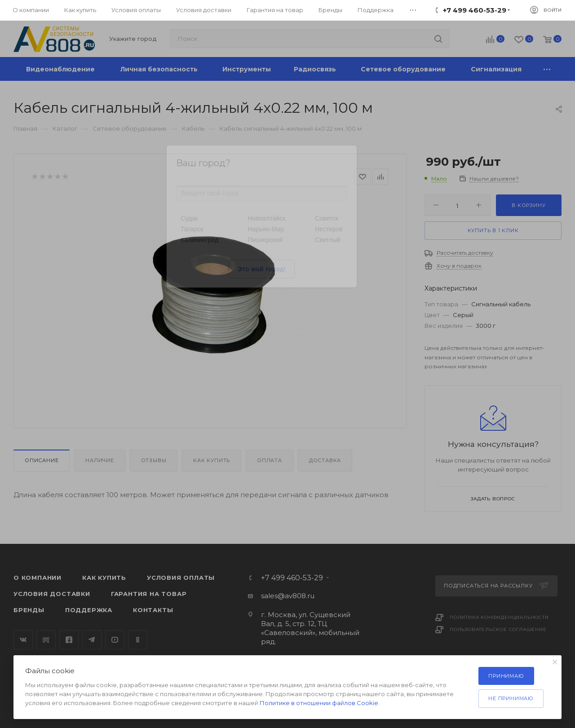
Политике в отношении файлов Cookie (319, 703)
